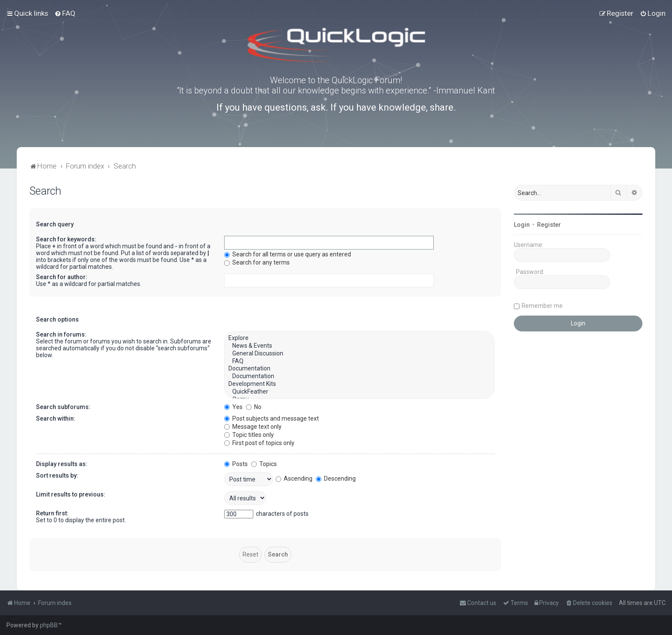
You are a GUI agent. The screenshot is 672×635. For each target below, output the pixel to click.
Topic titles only (249, 435)
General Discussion (359, 354)
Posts (236, 464)
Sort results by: (57, 475)
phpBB (49, 625)
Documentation (359, 369)
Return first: (52, 513)
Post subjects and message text (271, 418)
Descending (336, 479)
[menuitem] (65, 13)
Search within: (56, 418)
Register (549, 225)
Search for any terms (257, 262)
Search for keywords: (66, 239)
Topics (264, 464)
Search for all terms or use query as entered (288, 254)
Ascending (294, 479)
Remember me (542, 306)
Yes (233, 407)
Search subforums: (63, 407)
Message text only (253, 427)
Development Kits (359, 384)
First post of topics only (259, 443)
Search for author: (62, 277)
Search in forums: (61, 334)
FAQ (359, 361)
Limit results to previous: (71, 494)
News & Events (359, 346)
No (254, 407)
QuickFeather (359, 392)
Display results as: (62, 464)
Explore (359, 338)
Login (522, 225)
